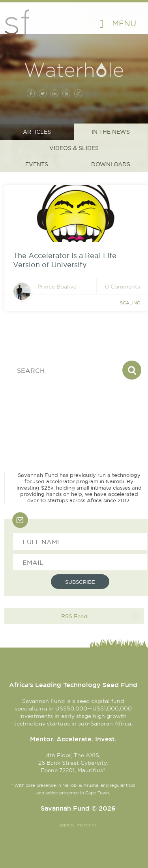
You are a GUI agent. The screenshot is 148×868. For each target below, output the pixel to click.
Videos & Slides (74, 148)
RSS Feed (74, 616)
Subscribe (80, 582)
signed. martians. (78, 825)
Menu (124, 23)
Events (37, 164)
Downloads (111, 164)
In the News (111, 132)
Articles (37, 132)
